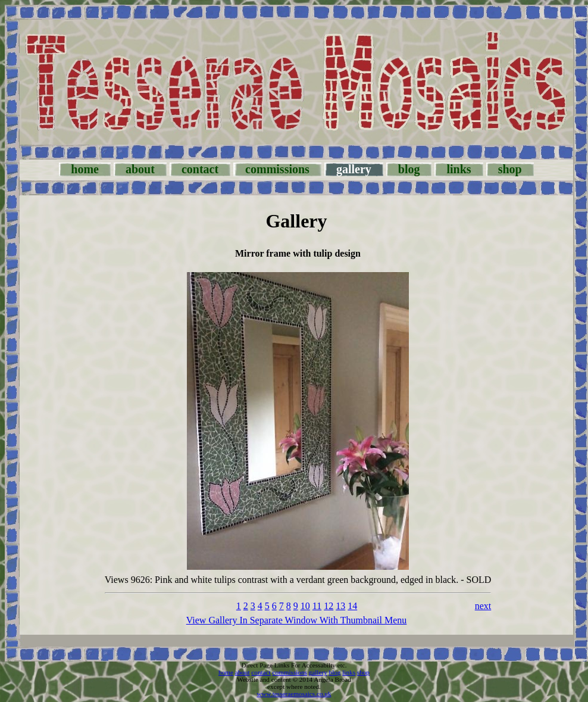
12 (329, 606)
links (459, 169)
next (483, 606)
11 (317, 606)
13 (340, 606)
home (85, 169)
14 (352, 606)
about (140, 169)
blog (409, 169)
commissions (277, 169)
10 (305, 606)
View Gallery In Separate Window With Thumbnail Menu (297, 620)
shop (510, 169)
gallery (318, 672)
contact (200, 169)
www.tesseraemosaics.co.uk (294, 694)
